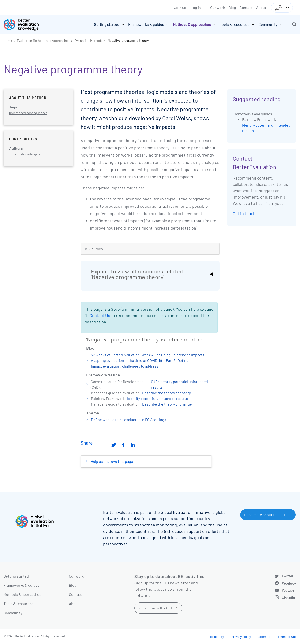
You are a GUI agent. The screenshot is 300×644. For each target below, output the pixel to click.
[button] (294, 24)
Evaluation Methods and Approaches (43, 40)
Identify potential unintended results (158, 398)
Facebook (289, 583)
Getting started (16, 576)
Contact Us (100, 315)
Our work (218, 7)
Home (8, 40)
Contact (246, 7)
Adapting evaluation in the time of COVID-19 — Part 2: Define (140, 360)
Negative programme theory (128, 40)
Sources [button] (96, 249)
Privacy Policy (241, 637)
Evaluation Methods (88, 40)
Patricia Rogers (29, 154)
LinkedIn (288, 598)
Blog (232, 7)
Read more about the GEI (265, 515)
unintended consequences (28, 113)
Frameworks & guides (21, 585)
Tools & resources (18, 604)
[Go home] (25, 24)
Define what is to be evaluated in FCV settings (129, 420)
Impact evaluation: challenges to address (125, 366)
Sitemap (264, 637)
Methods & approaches (22, 594)
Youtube (288, 590)
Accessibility (215, 637)
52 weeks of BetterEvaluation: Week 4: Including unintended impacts (148, 355)
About (261, 7)
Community (13, 613)
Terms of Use (287, 637)
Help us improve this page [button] (112, 461)
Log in (196, 7)
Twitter (288, 576)
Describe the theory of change (167, 393)
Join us (180, 7)
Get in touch (244, 213)
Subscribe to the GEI (155, 608)
